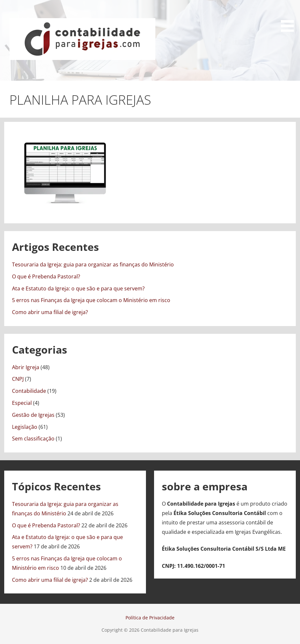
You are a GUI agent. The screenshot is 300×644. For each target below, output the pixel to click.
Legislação (25, 427)
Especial (22, 403)
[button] (290, 17)
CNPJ (18, 379)
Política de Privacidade (150, 618)
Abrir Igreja (26, 367)
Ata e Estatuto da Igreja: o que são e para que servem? (78, 288)
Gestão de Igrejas (33, 415)
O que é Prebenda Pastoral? (46, 276)
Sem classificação (33, 439)
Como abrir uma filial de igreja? (50, 312)
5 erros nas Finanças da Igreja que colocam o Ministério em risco (91, 300)
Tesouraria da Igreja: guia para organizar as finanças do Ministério (93, 264)
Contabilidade (29, 391)
